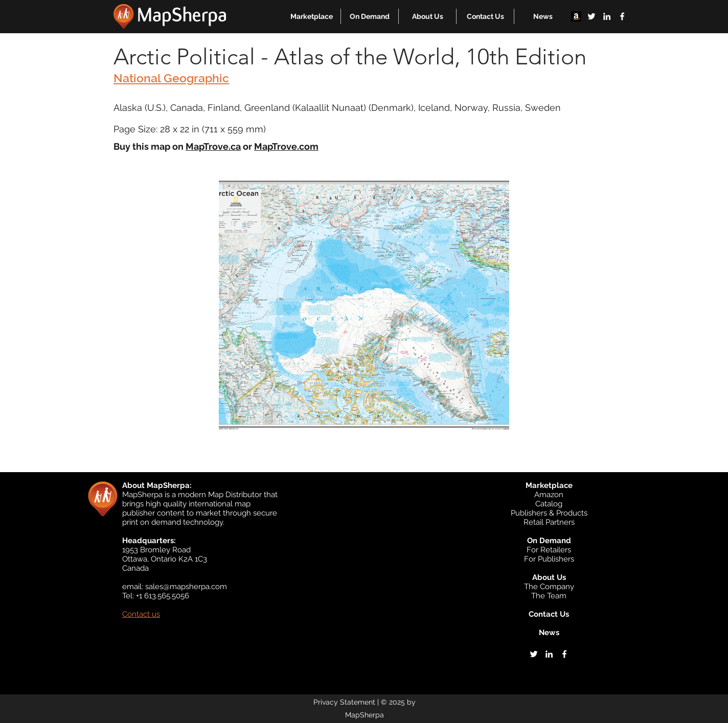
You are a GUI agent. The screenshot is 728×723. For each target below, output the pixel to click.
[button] (312, 16)
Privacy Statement (344, 702)
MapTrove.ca (213, 146)
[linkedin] (607, 16)
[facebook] (622, 16)
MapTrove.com (286, 146)
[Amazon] (576, 16)
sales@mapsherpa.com (186, 587)
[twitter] (591, 16)
